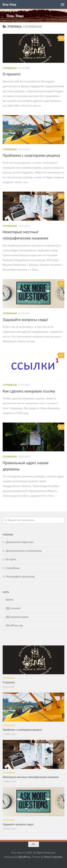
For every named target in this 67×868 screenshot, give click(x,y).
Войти (9, 600)
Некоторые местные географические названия (31, 777)
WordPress (25, 857)
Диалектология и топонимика (24, 551)
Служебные (10, 68)
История (11, 559)
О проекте (12, 74)
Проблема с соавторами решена (31, 155)
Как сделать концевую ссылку (29, 391)
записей (13, 608)
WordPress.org (14, 625)
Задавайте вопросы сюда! (26, 320)
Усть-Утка (9, 4)
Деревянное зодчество (20, 542)
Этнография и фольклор (20, 577)
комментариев (17, 617)
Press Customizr (53, 857)
